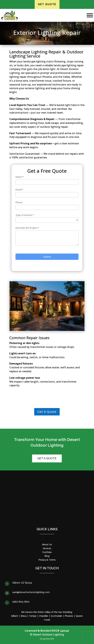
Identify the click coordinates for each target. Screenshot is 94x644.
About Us (47, 544)
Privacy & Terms (47, 560)
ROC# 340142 (60, 631)
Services (47, 548)
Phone (19, 202)
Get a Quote (47, 458)
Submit (47, 257)
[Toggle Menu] (90, 15)
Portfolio (47, 552)
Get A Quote (47, 412)
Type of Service (25, 215)
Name (20, 177)
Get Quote (47, 4)
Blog (47, 556)
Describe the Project (27, 228)
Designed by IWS (47, 639)
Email (19, 190)
